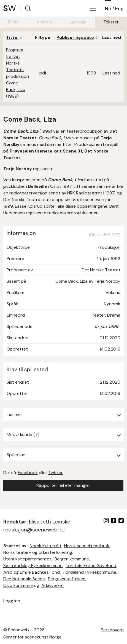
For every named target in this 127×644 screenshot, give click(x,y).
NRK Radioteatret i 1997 (91, 193)
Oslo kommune (18, 585)
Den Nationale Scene (24, 579)
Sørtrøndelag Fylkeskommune (33, 566)
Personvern (112, 630)
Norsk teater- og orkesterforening (38, 552)
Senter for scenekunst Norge (32, 637)
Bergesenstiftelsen (67, 579)
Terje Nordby (107, 281)
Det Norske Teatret (101, 270)
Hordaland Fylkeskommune (90, 572)
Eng (119, 9)
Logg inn (12, 601)
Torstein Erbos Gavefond (91, 566)
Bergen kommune (72, 559)
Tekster (111, 22)
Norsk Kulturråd (45, 546)
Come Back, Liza (71, 281)
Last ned (111, 73)
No (108, 9)
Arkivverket (53, 585)
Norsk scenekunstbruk (87, 546)
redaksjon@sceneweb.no (34, 530)
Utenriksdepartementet (27, 559)
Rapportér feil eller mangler (63, 485)
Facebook (28, 473)
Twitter (56, 473)
